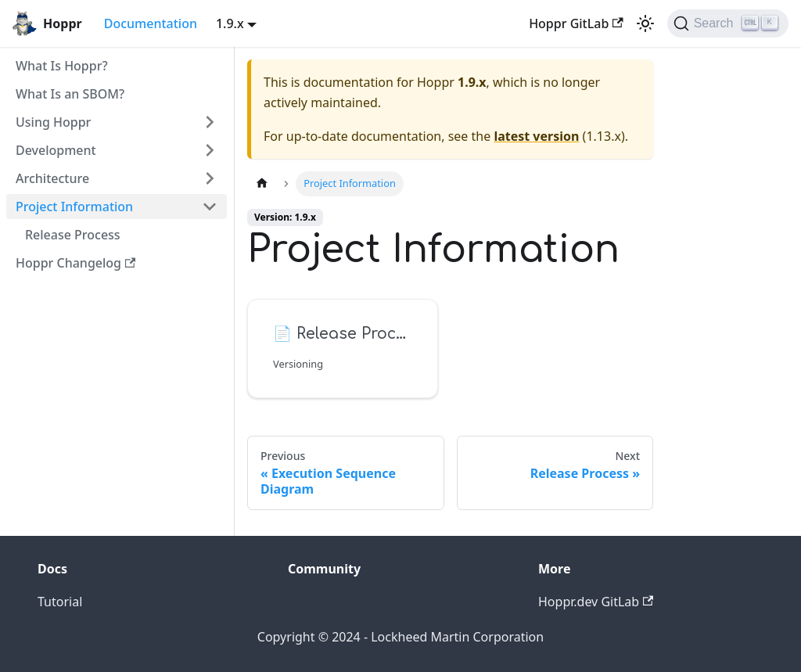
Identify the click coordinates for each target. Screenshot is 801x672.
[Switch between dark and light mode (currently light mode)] (645, 23)
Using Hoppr (53, 122)
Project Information (74, 207)
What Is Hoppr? (62, 66)
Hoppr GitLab (576, 23)
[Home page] (262, 183)
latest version (536, 136)
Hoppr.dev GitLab (596, 602)
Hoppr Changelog (75, 263)
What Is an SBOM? (70, 94)
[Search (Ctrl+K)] (728, 23)
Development (56, 150)
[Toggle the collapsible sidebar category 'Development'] (210, 150)
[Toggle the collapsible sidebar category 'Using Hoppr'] (210, 122)
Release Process (73, 235)
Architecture (52, 178)
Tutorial (60, 602)
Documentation (151, 23)
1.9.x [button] (230, 23)
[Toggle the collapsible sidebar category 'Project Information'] (210, 207)
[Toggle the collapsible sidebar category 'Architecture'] (210, 178)
